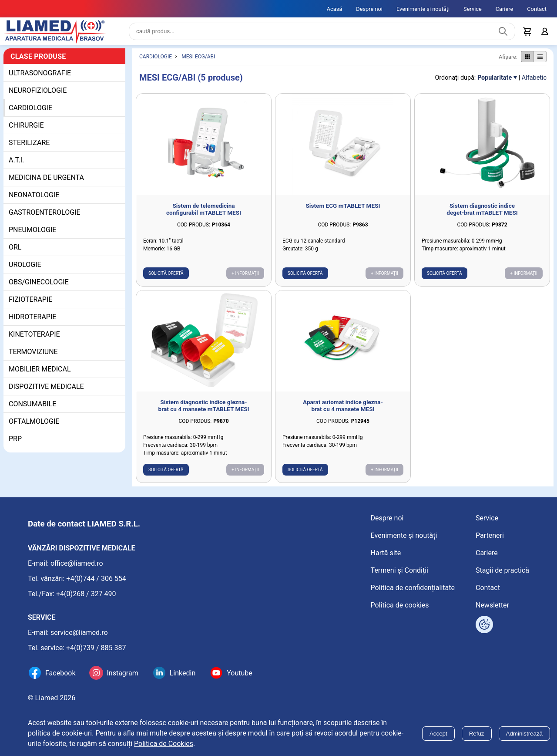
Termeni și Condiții (399, 570)
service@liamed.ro (79, 633)
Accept (438, 734)
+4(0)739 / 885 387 (96, 648)
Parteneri (490, 535)
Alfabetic (534, 81)
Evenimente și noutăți (423, 9)
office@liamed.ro (77, 563)
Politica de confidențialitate (413, 588)
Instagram (122, 673)
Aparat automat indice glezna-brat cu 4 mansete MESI (343, 409)
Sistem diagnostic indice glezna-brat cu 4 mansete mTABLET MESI (204, 409)
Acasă (335, 9)
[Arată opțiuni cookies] (484, 624)
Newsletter (492, 605)
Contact (537, 9)
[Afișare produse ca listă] (540, 61)
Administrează (524, 734)
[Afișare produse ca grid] (527, 61)
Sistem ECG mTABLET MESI (343, 209)
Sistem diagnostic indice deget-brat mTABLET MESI (482, 213)
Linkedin (183, 673)
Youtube (240, 673)
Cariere (505, 9)
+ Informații (245, 277)
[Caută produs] (503, 33)
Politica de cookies (400, 605)
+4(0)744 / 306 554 (96, 579)
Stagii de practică (502, 570)
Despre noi (369, 9)
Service (473, 9)
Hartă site (386, 553)
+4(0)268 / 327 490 (86, 594)
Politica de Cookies (164, 744)
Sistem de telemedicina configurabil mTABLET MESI (204, 213)
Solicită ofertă (166, 277)
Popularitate (495, 81)
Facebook (60, 673)
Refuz (477, 734)
